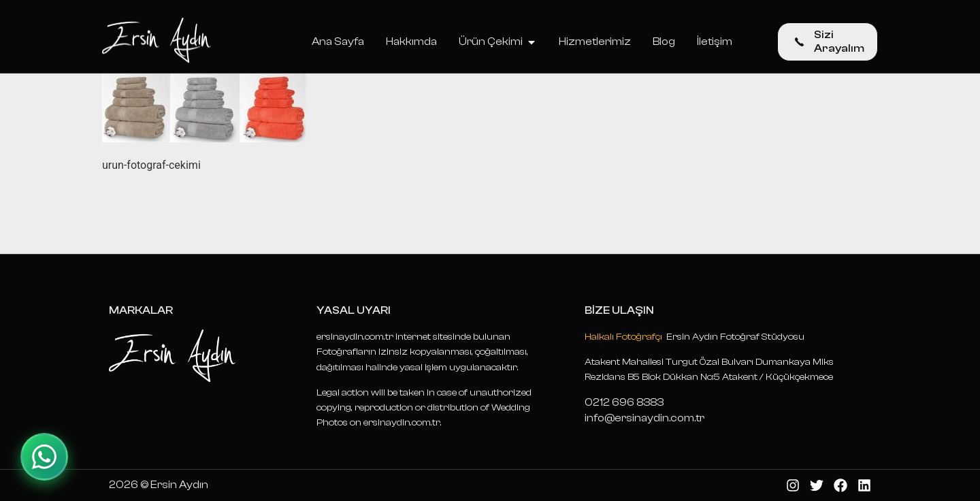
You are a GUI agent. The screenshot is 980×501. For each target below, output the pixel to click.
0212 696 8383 (624, 402)
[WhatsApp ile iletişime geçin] (44, 457)
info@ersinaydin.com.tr (644, 418)
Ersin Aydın (179, 485)
